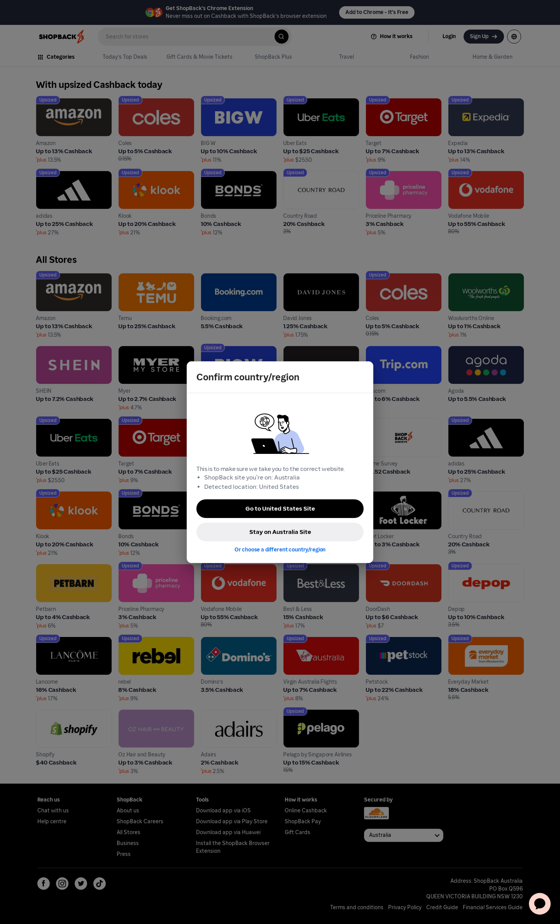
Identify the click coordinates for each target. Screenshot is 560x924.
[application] (540, 904)
